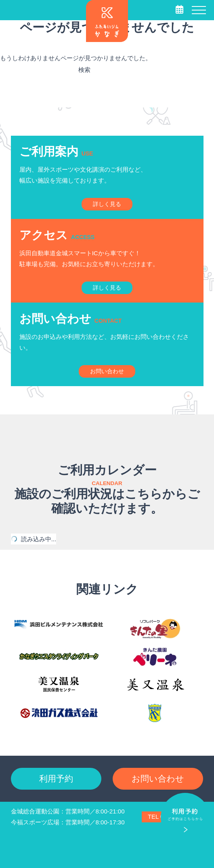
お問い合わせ (158, 779)
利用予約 (56, 779)
